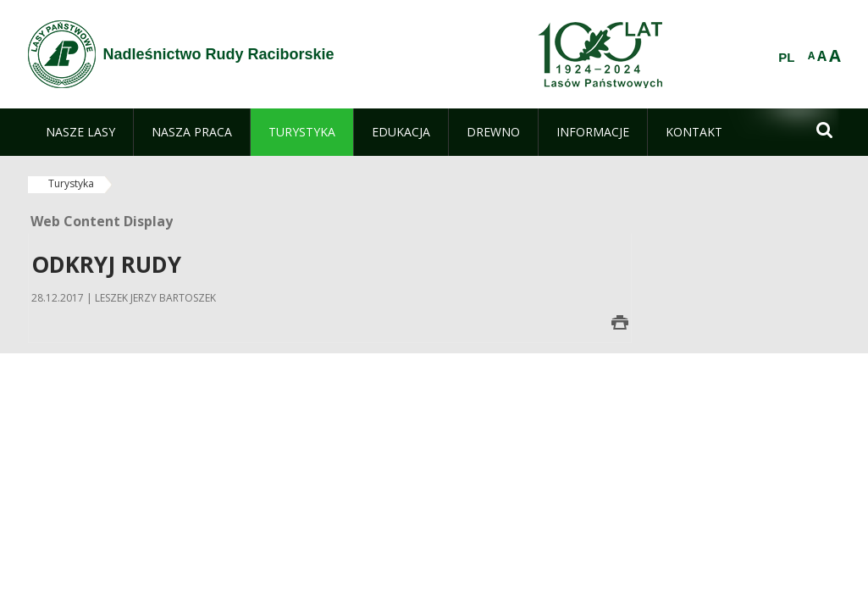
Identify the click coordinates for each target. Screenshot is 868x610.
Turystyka (71, 183)
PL (786, 58)
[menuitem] (80, 132)
